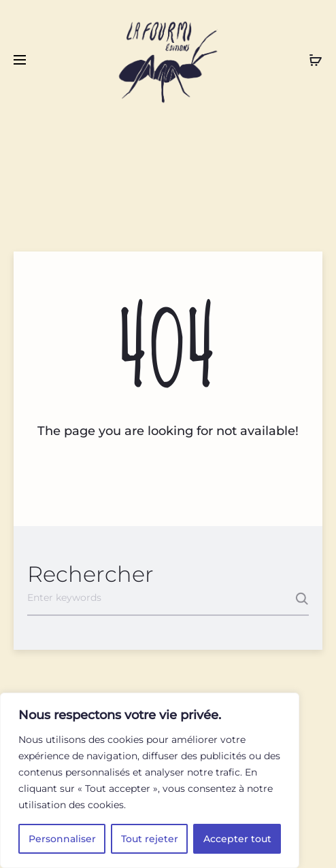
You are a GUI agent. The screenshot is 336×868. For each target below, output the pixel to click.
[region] (150, 780)
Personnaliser (62, 839)
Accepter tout (237, 839)
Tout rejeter (150, 839)
